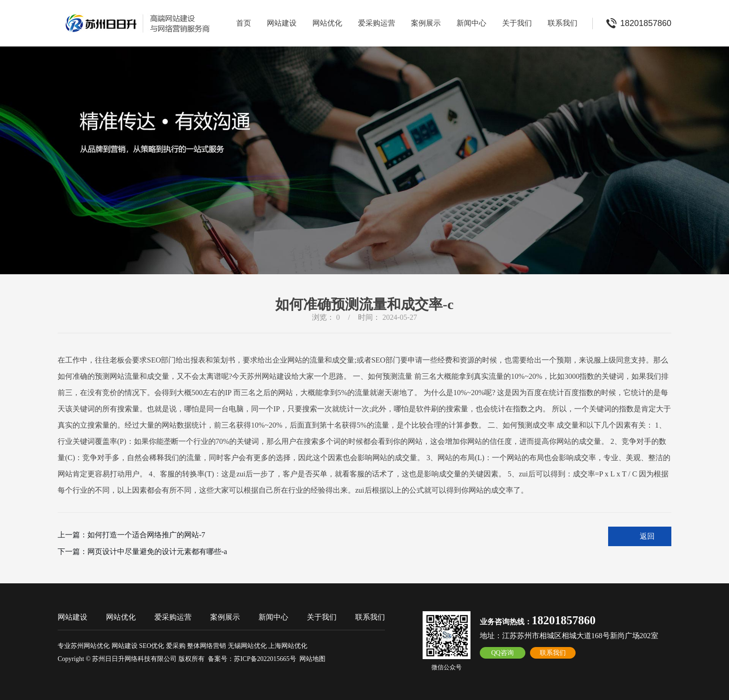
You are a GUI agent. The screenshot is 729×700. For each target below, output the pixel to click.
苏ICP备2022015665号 (265, 659)
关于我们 (517, 23)
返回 (647, 536)
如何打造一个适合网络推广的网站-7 (146, 535)
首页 (244, 23)
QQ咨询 (502, 653)
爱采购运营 (377, 23)
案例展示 (426, 23)
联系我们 (563, 23)
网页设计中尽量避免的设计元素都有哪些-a (157, 551)
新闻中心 (471, 23)
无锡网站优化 (247, 646)
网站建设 (282, 23)
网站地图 (312, 659)
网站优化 (327, 23)
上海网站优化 (288, 646)
